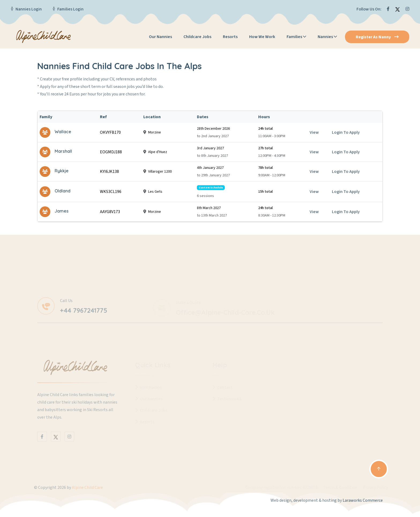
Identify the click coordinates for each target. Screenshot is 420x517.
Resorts (230, 37)
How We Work (262, 37)
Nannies (325, 37)
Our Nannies (160, 37)
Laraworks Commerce (363, 500)
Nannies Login (29, 9)
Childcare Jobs (197, 37)
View (314, 132)
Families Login (70, 9)
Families (294, 37)
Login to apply (346, 132)
